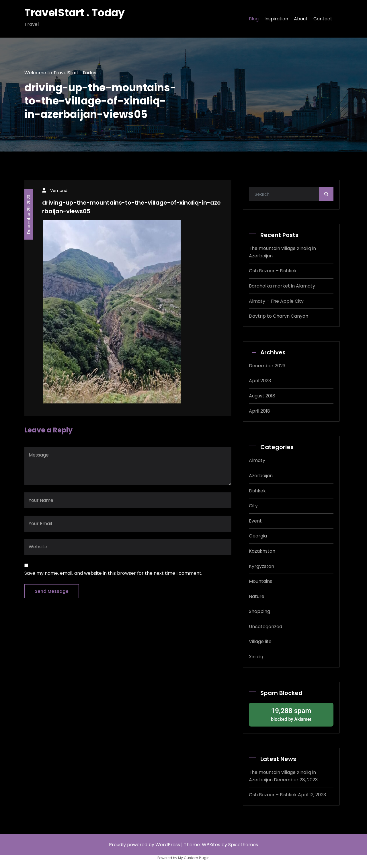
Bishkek (257, 491)
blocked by (291, 714)
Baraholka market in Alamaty (282, 286)
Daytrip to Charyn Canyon (279, 316)
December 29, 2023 (29, 214)
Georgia (258, 536)
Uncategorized (266, 627)
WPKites (212, 845)
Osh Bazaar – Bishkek (273, 271)
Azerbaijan (261, 476)
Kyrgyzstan (261, 566)
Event (255, 521)
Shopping (259, 611)
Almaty (257, 460)
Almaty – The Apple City (276, 301)
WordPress (168, 845)
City (253, 506)
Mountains (260, 581)
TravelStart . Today (75, 13)
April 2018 (259, 411)
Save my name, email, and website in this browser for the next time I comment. (113, 573)
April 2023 (260, 381)
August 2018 (262, 396)
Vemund (59, 191)
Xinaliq (256, 657)
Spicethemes (243, 845)
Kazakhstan (262, 551)
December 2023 (267, 366)
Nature (257, 596)
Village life (260, 641)
